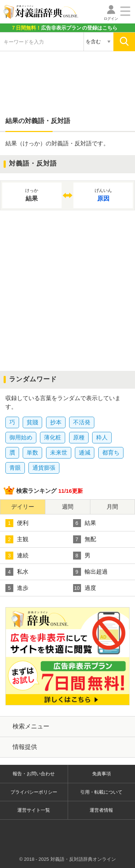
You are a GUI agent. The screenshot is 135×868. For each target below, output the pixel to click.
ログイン (111, 19)
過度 (85, 588)
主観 (17, 539)
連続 (17, 556)
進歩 (17, 588)
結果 (85, 523)
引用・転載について (101, 792)
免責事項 (102, 774)
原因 (103, 195)
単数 (32, 453)
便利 (17, 523)
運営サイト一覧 (34, 810)
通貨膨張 (44, 468)
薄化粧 (53, 437)
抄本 (56, 422)
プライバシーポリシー (34, 792)
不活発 (82, 422)
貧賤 (32, 422)
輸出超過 (90, 572)
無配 (85, 539)
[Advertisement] (68, 80)
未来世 (59, 453)
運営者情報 (101, 810)
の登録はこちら (64, 28)
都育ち (111, 453)
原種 (79, 437)
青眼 (15, 468)
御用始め (21, 437)
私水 (17, 572)
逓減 (85, 453)
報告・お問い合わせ (34, 774)
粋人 (102, 437)
